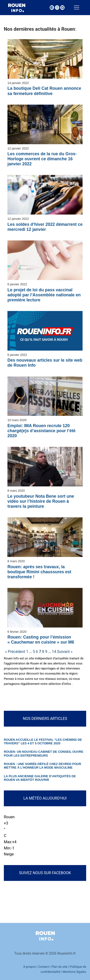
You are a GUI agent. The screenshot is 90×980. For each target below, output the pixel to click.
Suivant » (65, 652)
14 (54, 652)
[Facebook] (52, 7)
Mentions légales (74, 972)
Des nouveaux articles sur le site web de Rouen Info (45, 363)
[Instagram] (57, 7)
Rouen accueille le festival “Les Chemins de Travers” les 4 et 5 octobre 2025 (43, 741)
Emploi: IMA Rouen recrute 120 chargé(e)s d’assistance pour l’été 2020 (42, 431)
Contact (44, 967)
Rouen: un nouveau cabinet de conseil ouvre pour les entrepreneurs (44, 753)
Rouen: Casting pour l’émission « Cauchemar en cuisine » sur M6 (41, 640)
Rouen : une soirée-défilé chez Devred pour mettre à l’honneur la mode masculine (42, 766)
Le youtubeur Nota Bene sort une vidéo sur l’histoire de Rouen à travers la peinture (41, 501)
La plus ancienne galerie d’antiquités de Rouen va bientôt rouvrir (40, 778)
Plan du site (60, 967)
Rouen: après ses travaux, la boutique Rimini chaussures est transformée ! (39, 572)
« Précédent (15, 652)
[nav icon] (77, 8)
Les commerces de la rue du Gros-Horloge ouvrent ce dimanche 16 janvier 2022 (42, 159)
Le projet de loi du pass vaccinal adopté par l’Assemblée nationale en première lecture (44, 295)
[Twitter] (62, 7)
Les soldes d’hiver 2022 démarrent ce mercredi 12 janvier (45, 227)
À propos (30, 967)
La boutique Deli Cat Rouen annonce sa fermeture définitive (44, 91)
